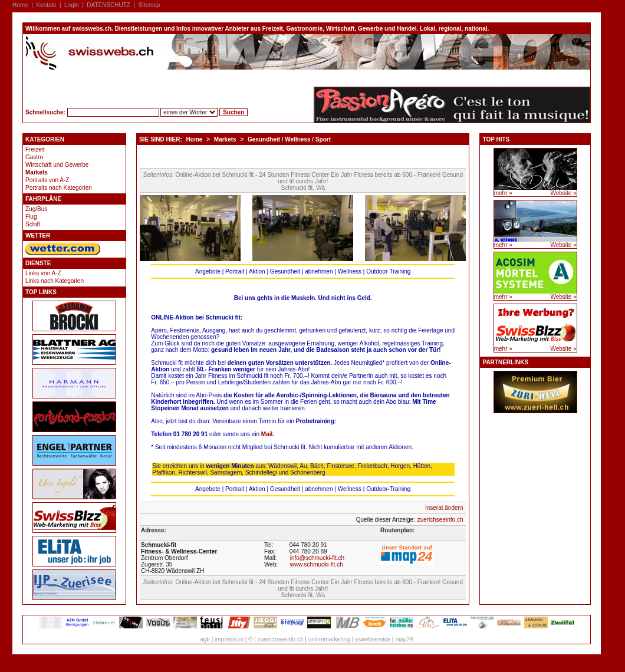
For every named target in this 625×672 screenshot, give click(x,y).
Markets (37, 172)
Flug (31, 217)
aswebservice (372, 639)
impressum (229, 639)
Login (71, 5)
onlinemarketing (329, 639)
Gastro (34, 157)
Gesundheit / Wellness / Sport (289, 139)
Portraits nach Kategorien (59, 188)
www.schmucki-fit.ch (317, 564)
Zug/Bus (36, 209)
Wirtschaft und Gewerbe (57, 165)
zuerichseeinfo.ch (440, 520)
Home (20, 5)
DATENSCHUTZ (108, 5)
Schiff (33, 224)
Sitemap (149, 5)
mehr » (503, 193)
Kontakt (46, 5)
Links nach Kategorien (55, 281)
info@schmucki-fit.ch (317, 558)
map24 (404, 639)
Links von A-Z (43, 273)
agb (205, 639)
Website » (563, 193)
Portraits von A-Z (47, 180)
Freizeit (35, 149)
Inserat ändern (444, 508)
